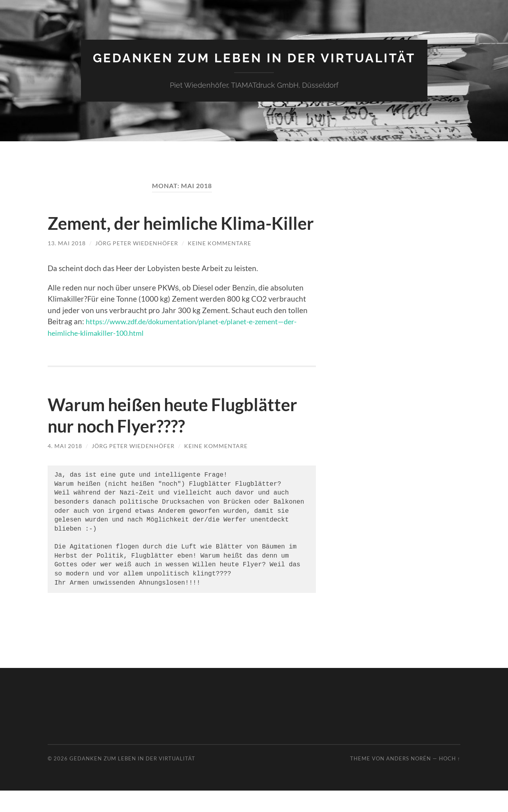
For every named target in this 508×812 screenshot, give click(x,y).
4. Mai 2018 (65, 467)
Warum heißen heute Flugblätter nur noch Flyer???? (179, 437)
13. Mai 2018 (67, 265)
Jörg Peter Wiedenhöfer (137, 265)
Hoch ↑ (450, 780)
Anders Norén (409, 780)
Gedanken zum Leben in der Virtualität (254, 58)
